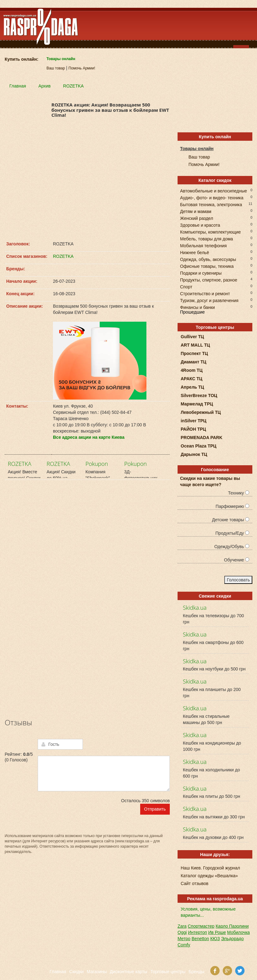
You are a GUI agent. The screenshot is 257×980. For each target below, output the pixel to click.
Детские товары (231, 520)
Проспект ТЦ (194, 353)
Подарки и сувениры (201, 273)
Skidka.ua (195, 608)
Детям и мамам (196, 211)
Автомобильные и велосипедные (214, 190)
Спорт (186, 286)
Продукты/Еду (232, 533)
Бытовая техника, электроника (211, 204)
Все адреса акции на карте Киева (89, 437)
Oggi (182, 932)
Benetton (200, 939)
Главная (58, 972)
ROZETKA (63, 256)
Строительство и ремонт (205, 293)
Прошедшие (192, 312)
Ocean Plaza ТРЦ (199, 446)
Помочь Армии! (82, 68)
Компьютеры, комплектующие (210, 232)
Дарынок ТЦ (194, 454)
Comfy (184, 945)
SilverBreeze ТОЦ (199, 395)
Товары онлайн (61, 59)
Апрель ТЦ (192, 387)
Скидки (76, 972)
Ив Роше (217, 932)
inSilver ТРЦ (194, 421)
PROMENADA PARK (202, 438)
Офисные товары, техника (207, 266)
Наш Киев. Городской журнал (210, 868)
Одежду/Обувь (232, 547)
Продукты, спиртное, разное (209, 279)
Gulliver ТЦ (192, 337)
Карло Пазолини (232, 926)
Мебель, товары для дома (207, 238)
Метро (184, 939)
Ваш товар (56, 68)
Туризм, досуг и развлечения (209, 300)
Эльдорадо (233, 939)
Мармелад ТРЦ (197, 404)
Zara (182, 926)
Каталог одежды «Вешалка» (209, 876)
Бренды (196, 972)
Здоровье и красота (200, 225)
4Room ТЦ (192, 370)
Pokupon (97, 464)
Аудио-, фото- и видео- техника (212, 197)
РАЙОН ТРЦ (193, 429)
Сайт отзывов (195, 883)
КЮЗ (215, 939)
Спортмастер (201, 926)
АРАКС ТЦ (191, 379)
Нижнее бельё (195, 252)
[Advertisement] (87, 182)
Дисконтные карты (129, 972)
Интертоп (197, 932)
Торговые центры (168, 972)
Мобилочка (238, 932)
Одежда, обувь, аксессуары (208, 259)
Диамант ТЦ (193, 362)
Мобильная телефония (203, 245)
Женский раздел (197, 218)
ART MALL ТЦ (195, 345)
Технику (239, 493)
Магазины (97, 972)
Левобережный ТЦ (201, 412)
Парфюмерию (232, 506)
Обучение (237, 560)
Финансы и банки (198, 307)
